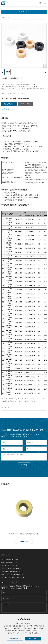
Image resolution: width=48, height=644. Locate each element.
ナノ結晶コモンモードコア (17, 94)
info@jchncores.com (19, 98)
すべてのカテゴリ (24, 12)
